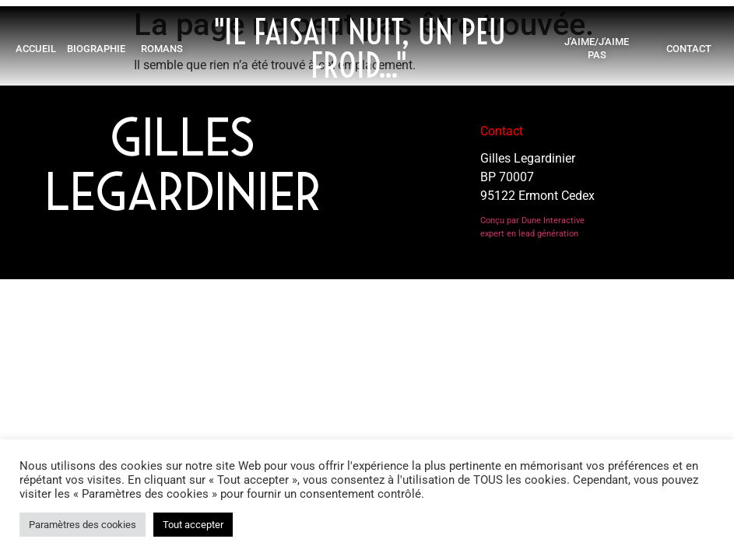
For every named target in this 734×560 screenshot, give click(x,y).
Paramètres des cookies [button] (83, 525)
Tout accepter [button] (193, 525)
